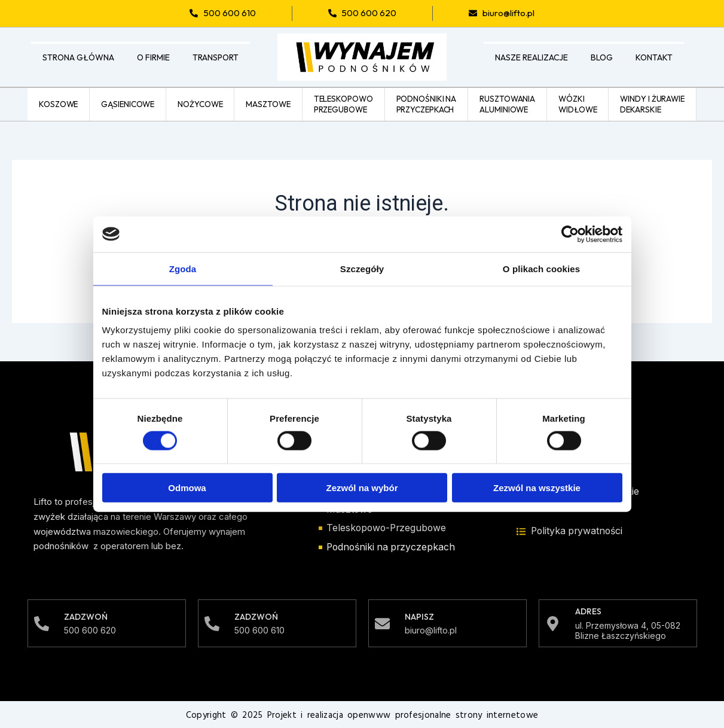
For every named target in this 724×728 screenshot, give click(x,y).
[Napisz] (382, 623)
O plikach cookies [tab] (541, 268)
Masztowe (268, 103)
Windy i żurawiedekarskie (652, 103)
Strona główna (78, 57)
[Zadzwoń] (42, 623)
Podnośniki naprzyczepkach (427, 103)
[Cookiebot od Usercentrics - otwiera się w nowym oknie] (570, 234)
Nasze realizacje (531, 57)
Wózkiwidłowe (578, 103)
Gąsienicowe (128, 103)
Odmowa (187, 488)
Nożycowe (200, 103)
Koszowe (58, 103)
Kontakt (654, 57)
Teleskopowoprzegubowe (343, 103)
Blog (602, 57)
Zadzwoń (86, 616)
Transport (216, 57)
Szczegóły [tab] (362, 268)
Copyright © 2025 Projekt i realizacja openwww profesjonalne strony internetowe (362, 715)
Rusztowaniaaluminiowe (507, 103)
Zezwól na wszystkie (537, 488)
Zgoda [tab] (183, 268)
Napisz (419, 616)
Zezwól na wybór (362, 488)
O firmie (153, 57)
